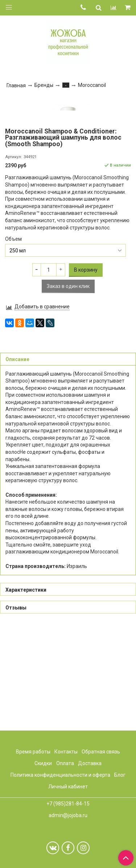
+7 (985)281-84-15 (68, 804)
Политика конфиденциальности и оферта (60, 775)
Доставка (90, 763)
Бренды (44, 85)
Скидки (43, 763)
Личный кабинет (68, 787)
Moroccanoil (92, 85)
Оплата (65, 763)
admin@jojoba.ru (68, 815)
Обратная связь (101, 752)
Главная (16, 85)
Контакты (66, 752)
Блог (120, 775)
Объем (13, 343)
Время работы (33, 752)
